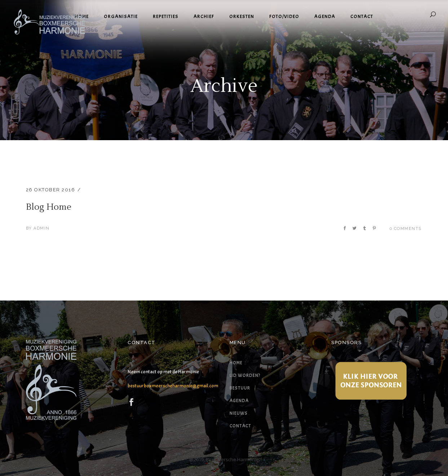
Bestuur (240, 388)
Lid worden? (245, 375)
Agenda (239, 401)
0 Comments (406, 229)
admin (42, 228)
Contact (240, 426)
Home (236, 363)
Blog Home (49, 207)
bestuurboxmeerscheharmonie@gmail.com (173, 386)
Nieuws (239, 413)
